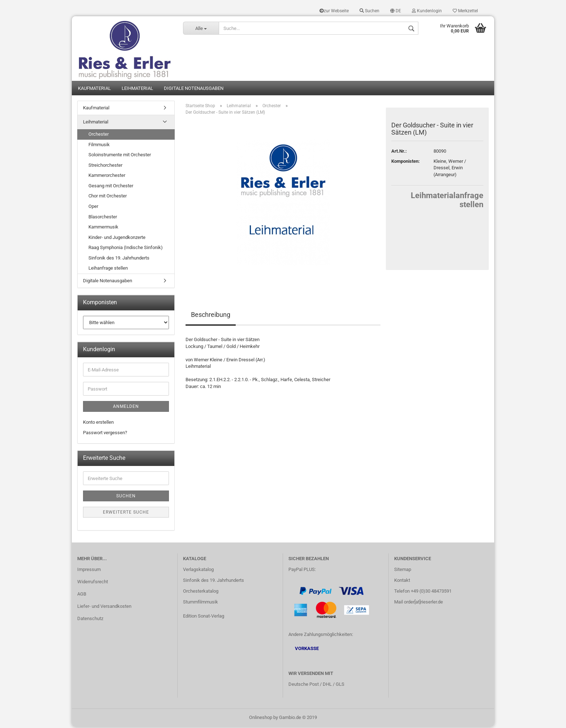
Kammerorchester (107, 177)
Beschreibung (211, 316)
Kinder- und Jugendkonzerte (117, 238)
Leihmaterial (137, 89)
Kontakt (402, 582)
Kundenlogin (427, 11)
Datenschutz (90, 620)
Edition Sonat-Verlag (204, 617)
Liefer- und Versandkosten (104, 607)
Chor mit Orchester (108, 197)
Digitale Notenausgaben (194, 89)
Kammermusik (103, 228)
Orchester (99, 135)
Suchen (369, 11)
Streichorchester (105, 166)
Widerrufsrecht (93, 583)
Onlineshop (261, 718)
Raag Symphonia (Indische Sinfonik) (126, 249)
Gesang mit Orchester (111, 187)
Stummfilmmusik (201, 603)
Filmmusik (99, 146)
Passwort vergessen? (105, 434)
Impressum (89, 571)
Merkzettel (465, 11)
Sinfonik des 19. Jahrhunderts (119, 259)
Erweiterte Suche (126, 513)
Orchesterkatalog (201, 592)
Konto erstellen (98, 423)
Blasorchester (103, 218)
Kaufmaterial (94, 89)
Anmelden (126, 407)
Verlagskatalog (198, 571)
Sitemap (403, 571)
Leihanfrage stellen (108, 269)
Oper (93, 207)
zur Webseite (334, 11)
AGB (82, 595)
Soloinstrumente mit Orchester (120, 156)
